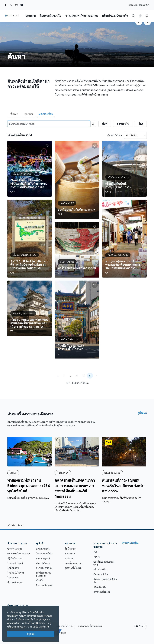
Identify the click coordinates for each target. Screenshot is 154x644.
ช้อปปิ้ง (40, 580)
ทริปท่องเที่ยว (46, 114)
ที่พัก (96, 552)
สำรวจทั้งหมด (15, 582)
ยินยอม (31, 634)
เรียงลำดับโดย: (115, 135)
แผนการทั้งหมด (102, 592)
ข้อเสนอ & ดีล (101, 574)
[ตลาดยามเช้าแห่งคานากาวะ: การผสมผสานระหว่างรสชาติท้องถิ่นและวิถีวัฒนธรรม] (77, 474)
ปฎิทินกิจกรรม (15, 558)
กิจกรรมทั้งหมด (44, 585)
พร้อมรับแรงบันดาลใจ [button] (115, 16)
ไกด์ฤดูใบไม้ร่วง (16, 573)
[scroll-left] (139, 22)
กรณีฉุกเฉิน (100, 587)
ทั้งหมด (14, 114)
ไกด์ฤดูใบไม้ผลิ (15, 563)
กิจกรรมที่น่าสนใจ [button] (51, 16)
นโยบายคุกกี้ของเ (16, 627)
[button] (140, 16)
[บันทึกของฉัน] (147, 16)
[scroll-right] (147, 22)
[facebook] (6, 5)
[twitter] (11, 5)
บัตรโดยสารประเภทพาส (104, 563)
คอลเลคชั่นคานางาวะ (19, 553)
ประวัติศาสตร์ (43, 563)
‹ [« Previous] (58, 376)
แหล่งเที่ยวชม (43, 549)
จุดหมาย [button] (31, 16)
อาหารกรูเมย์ (43, 558)
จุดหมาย (29, 114)
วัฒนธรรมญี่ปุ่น (44, 553)
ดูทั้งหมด (142, 413)
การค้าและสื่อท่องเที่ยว (139, 5)
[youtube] (22, 5)
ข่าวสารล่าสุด (15, 549)
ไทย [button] (140, 626)
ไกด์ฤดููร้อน (13, 568)
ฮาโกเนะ (69, 558)
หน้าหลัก (11, 525)
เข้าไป (97, 557)
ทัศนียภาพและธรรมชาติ (44, 574)
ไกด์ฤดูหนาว (14, 577)
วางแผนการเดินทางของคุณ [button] (82, 16)
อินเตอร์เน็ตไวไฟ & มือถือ (105, 581)
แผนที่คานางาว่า (73, 563)
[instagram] (16, 5)
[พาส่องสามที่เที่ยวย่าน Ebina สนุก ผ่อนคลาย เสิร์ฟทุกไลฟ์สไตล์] (29, 468)
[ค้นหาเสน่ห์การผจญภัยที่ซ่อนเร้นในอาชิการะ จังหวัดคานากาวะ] (124, 470)
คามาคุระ (70, 553)
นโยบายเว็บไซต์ (64, 626)
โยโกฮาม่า (70, 549)
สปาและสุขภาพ (44, 568)
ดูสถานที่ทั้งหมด (73, 568)
